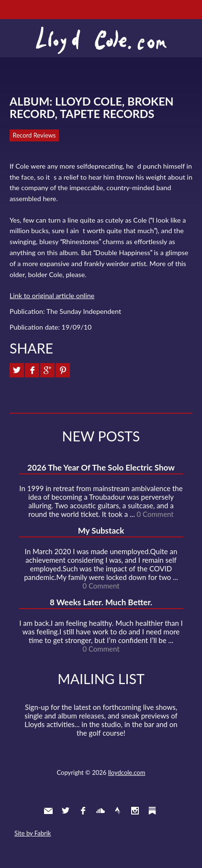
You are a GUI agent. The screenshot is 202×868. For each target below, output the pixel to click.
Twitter (66, 811)
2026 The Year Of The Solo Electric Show (101, 467)
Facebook (83, 811)
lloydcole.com (127, 772)
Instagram (135, 811)
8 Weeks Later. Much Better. (101, 602)
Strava (118, 811)
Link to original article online (52, 295)
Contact (48, 811)
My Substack (101, 530)
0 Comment (155, 514)
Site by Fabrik (33, 833)
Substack (152, 811)
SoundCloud (101, 811)
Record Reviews (34, 135)
